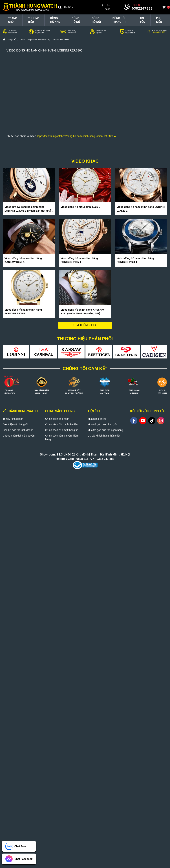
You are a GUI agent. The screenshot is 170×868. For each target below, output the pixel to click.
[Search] (60, 7)
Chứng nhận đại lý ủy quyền (19, 436)
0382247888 (142, 8)
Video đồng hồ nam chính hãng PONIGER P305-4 (23, 312)
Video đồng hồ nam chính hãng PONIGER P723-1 (135, 260)
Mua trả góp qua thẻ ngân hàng (105, 430)
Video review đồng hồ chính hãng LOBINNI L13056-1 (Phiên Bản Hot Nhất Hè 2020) (28, 209)
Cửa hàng (106, 7)
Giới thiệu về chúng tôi (15, 424)
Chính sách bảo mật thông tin (62, 430)
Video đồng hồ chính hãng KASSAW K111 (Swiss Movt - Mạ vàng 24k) (82, 312)
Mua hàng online (97, 419)
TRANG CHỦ (13, 20)
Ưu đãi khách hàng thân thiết (104, 436)
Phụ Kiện (159, 20)
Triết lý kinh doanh (13, 419)
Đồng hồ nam (55, 20)
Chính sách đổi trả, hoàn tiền (61, 424)
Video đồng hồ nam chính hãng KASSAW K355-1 (23, 260)
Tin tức (142, 20)
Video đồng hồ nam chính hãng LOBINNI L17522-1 (141, 209)
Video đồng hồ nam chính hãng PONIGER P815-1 (79, 260)
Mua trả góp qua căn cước (103, 424)
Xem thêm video (85, 325)
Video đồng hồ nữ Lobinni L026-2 (80, 207)
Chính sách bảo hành (57, 419)
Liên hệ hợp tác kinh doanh (18, 430)
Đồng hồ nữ (76, 20)
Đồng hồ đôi (96, 20)
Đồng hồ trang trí (119, 20)
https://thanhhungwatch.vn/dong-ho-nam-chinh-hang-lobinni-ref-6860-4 (76, 136)
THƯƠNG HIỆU (34, 20)
